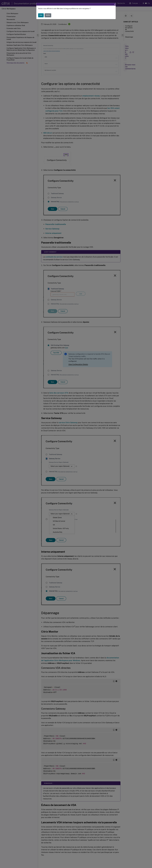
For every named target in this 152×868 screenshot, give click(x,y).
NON (48, 15)
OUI (41, 15)
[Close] (115, 4)
